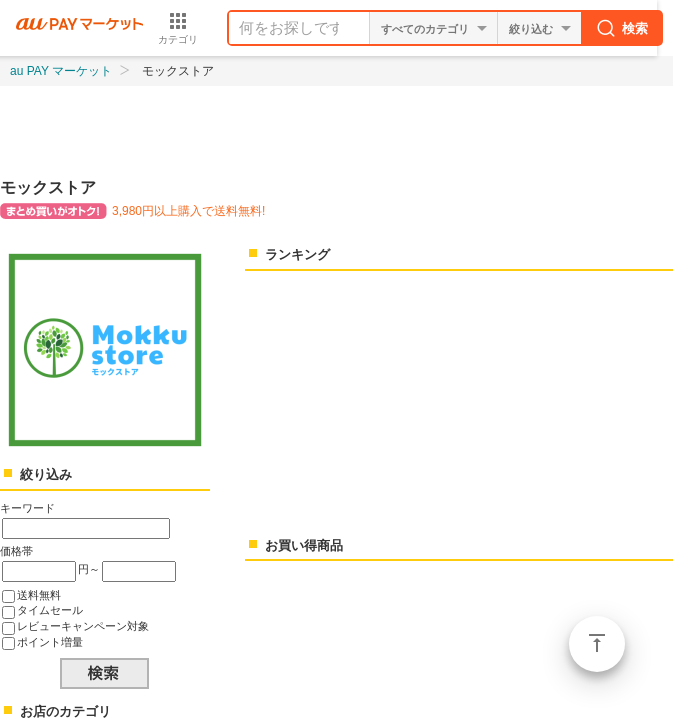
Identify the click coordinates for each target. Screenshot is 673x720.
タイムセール (50, 610)
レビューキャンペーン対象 (83, 626)
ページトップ (597, 644)
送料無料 (39, 595)
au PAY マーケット (61, 71)
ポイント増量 (50, 642)
